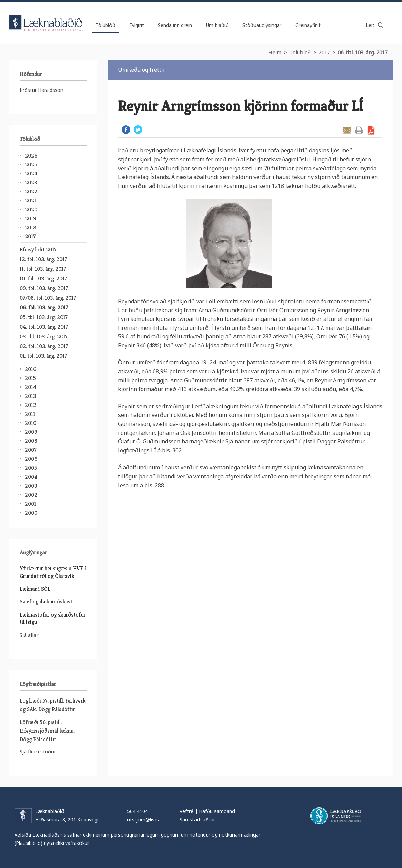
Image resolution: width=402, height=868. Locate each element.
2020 (31, 209)
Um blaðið (217, 25)
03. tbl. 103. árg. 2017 (44, 337)
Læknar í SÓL (35, 589)
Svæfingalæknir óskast (46, 602)
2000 (31, 513)
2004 (31, 477)
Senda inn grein (175, 25)
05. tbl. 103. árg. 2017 (44, 317)
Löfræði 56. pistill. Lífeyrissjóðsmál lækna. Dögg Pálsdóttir (47, 731)
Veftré (186, 811)
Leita (381, 25)
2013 (30, 396)
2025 (31, 165)
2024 (31, 174)
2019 (31, 218)
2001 (31, 504)
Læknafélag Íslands (336, 816)
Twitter (138, 130)
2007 (31, 450)
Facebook (126, 130)
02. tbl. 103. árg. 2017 (44, 346)
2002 (31, 495)
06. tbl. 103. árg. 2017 (363, 52)
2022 (31, 192)
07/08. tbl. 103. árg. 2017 (48, 298)
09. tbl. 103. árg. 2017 (44, 288)
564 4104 (137, 811)
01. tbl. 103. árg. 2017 (43, 356)
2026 (31, 156)
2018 (31, 227)
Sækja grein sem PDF (371, 130)
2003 (31, 486)
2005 (31, 468)
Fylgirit (137, 25)
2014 (31, 387)
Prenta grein (359, 130)
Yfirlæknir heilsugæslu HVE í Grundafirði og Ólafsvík (53, 572)
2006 (31, 459)
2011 (30, 414)
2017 (324, 52)
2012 (31, 405)
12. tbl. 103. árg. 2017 (43, 259)
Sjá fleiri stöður (38, 751)
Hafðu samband (217, 811)
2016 (31, 369)
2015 (30, 378)
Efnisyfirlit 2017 (38, 250)
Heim (275, 52)
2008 (31, 441)
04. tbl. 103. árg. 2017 (44, 327)
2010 (31, 423)
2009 (31, 432)
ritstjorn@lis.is (143, 819)
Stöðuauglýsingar (262, 25)
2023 (31, 183)
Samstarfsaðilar (197, 819)
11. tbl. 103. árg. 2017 (43, 269)
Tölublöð (300, 52)
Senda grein (347, 130)
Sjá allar (29, 635)
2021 (31, 201)
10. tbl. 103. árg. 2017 (43, 279)
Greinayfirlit (308, 25)
